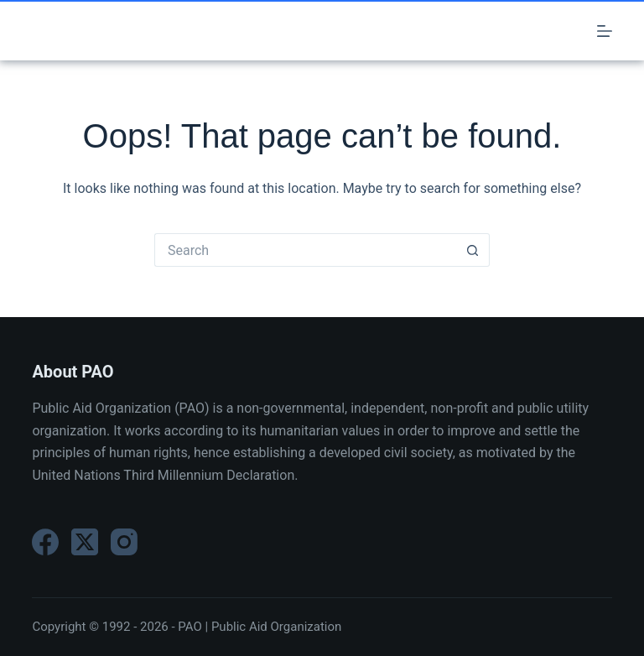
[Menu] (605, 31)
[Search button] (473, 250)
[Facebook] (45, 542)
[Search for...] (305, 250)
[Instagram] (124, 542)
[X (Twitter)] (85, 542)
